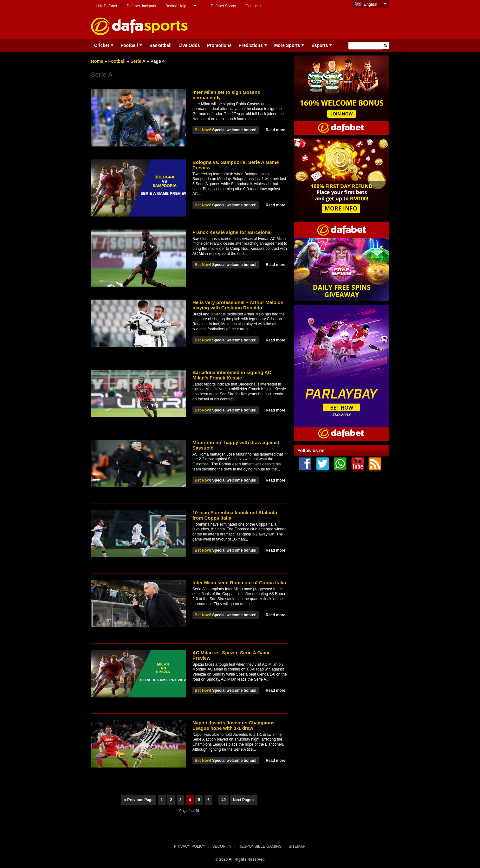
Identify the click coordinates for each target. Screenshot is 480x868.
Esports (320, 45)
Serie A (138, 61)
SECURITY (222, 846)
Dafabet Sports (223, 6)
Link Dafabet (106, 6)
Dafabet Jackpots (141, 6)
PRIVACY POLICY (190, 846)
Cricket (102, 45)
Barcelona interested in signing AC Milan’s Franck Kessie (232, 375)
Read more (276, 130)
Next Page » (244, 800)
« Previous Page (139, 800)
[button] (385, 45)
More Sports (287, 45)
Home (97, 61)
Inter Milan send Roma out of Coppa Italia (239, 583)
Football (129, 45)
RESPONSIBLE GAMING (260, 846)
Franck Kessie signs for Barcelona (231, 232)
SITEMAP (297, 846)
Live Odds (189, 45)
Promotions (219, 45)
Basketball (160, 45)
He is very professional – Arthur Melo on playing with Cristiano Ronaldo (238, 305)
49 (223, 800)
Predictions (250, 45)
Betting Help (176, 6)
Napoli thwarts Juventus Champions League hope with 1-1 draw (234, 725)
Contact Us (255, 6)
